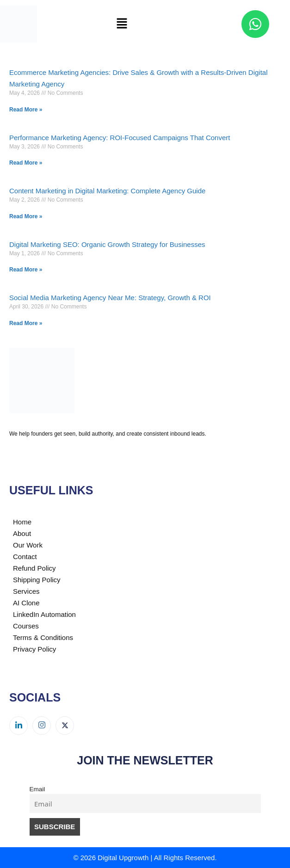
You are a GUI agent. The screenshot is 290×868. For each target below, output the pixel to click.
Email (37, 789)
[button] (122, 24)
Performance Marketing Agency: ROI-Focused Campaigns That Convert (120, 138)
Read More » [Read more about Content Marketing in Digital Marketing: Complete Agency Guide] (26, 216)
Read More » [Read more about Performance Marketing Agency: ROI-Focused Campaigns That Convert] (26, 163)
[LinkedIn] (19, 726)
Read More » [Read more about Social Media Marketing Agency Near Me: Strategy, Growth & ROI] (26, 323)
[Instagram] (42, 726)
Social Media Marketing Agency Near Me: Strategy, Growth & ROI (110, 298)
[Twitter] (65, 726)
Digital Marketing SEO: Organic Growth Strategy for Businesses (107, 244)
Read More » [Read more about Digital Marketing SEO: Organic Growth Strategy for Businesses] (26, 270)
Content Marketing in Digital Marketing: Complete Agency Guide (107, 191)
